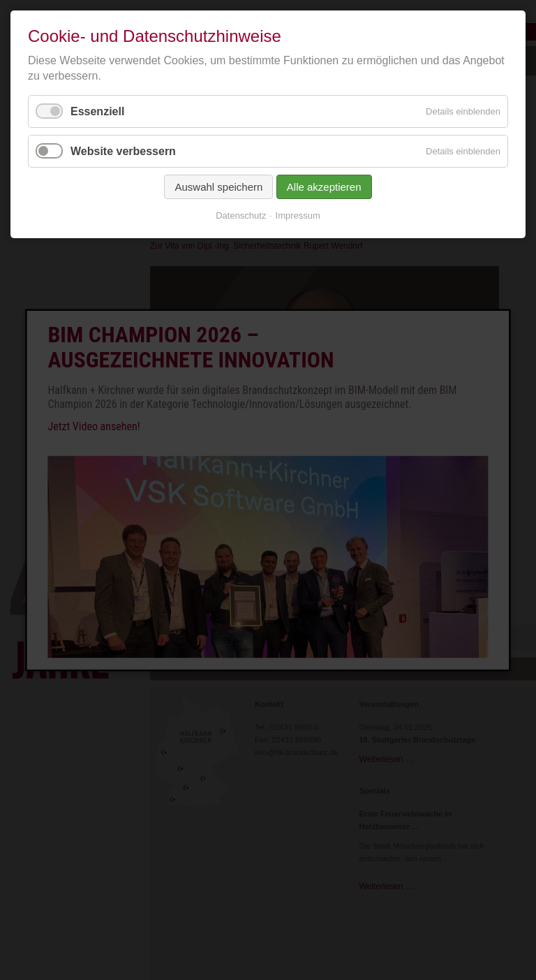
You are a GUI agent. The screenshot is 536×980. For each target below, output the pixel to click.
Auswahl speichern (218, 187)
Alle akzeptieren (324, 187)
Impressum (298, 215)
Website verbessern (123, 151)
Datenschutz (241, 215)
